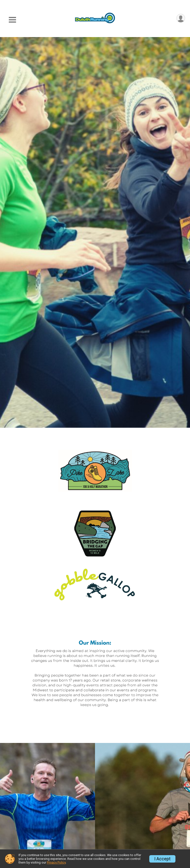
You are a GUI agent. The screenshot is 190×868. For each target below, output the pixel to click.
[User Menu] (180, 18)
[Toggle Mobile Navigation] (12, 20)
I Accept (162, 859)
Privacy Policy (56, 862)
